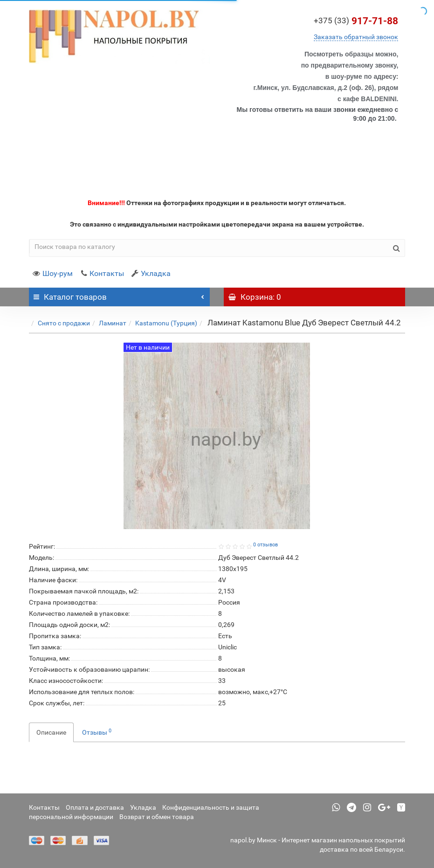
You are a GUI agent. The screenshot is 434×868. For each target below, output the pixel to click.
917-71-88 (356, 21)
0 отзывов (265, 545)
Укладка (151, 273)
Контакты (102, 273)
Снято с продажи (64, 323)
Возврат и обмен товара (157, 817)
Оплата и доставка (95, 807)
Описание (51, 732)
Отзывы (97, 732)
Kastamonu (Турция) (166, 323)
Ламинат (113, 323)
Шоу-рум (53, 273)
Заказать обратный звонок (356, 37)
